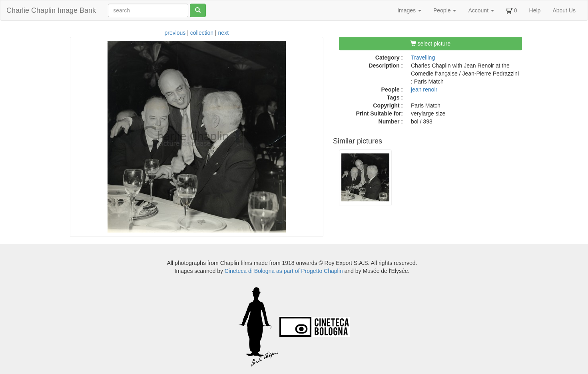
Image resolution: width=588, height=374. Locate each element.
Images (409, 10)
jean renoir (424, 90)
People (445, 10)
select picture (431, 44)
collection (202, 33)
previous (175, 33)
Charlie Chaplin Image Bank (51, 10)
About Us (564, 10)
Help (535, 10)
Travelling (423, 58)
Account (481, 10)
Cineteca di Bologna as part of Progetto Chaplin (284, 271)
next (223, 33)
